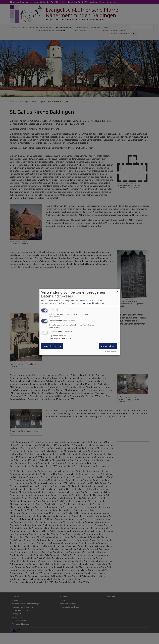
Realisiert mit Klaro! (111, 352)
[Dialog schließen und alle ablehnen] (118, 290)
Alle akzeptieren (108, 346)
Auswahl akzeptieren (52, 346)
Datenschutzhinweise (91, 303)
